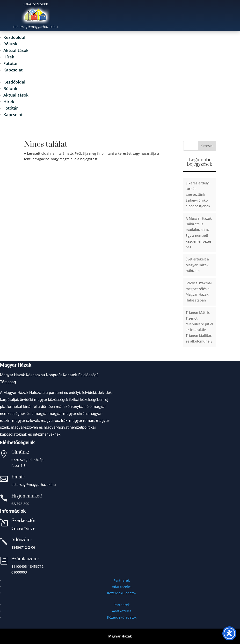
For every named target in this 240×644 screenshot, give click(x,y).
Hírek (9, 57)
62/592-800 (20, 504)
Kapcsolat (13, 70)
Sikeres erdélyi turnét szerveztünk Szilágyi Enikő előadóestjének (198, 195)
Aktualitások (16, 50)
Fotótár (11, 63)
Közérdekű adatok (122, 593)
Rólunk (10, 44)
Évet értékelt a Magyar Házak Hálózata (197, 265)
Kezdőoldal (14, 37)
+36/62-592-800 (36, 4)
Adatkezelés (122, 587)
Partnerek (122, 580)
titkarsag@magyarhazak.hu (34, 485)
